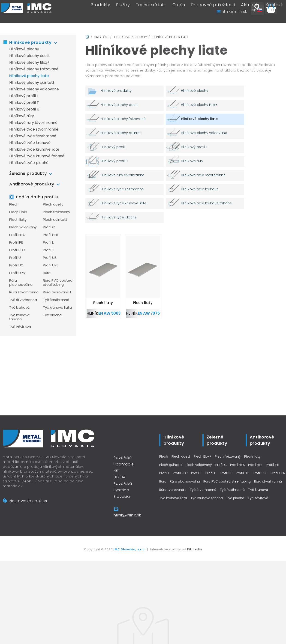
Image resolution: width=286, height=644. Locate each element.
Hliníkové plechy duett (30, 56)
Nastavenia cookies (25, 501)
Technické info (151, 12)
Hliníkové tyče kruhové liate (34, 149)
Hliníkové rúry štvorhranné (33, 123)
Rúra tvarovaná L (57, 292)
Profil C (49, 227)
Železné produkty (28, 173)
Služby (123, 12)
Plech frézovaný (57, 212)
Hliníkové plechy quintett (32, 82)
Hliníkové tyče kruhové (30, 143)
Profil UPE (51, 265)
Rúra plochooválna (21, 283)
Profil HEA (17, 235)
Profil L (48, 242)
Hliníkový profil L (24, 96)
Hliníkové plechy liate (29, 76)
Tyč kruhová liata (57, 307)
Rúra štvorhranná (24, 292)
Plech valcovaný (23, 227)
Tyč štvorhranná (23, 300)
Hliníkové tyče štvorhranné (34, 129)
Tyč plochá (52, 315)
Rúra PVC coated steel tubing (58, 283)
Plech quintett (55, 220)
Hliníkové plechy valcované (34, 89)
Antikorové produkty (32, 184)
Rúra (47, 273)
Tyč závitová (20, 327)
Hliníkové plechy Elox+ (29, 62)
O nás (179, 12)
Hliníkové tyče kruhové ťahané (37, 156)
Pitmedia (195, 549)
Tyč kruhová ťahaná (19, 317)
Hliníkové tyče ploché (29, 163)
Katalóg (101, 37)
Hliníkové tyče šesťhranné (33, 136)
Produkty (100, 12)
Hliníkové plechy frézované (34, 69)
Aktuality (250, 12)
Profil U (15, 258)
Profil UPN (17, 273)
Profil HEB (51, 235)
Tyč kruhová (19, 307)
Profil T (49, 250)
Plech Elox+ (19, 212)
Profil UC (16, 265)
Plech (14, 204)
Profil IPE (16, 242)
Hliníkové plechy (24, 49)
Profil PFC (17, 250)
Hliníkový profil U (24, 109)
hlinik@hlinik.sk (127, 515)
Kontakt (274, 12)
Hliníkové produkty (30, 42)
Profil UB (50, 258)
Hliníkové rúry (22, 116)
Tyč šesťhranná (56, 300)
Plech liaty (18, 220)
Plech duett (53, 204)
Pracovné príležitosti (213, 12)
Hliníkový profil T (24, 103)
